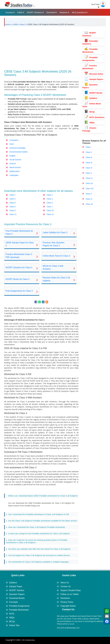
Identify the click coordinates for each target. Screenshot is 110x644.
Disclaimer (65, 598)
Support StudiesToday (71, 590)
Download (51, 12)
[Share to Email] (47, 302)
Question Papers (17, 594)
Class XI (89, 199)
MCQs (90, 112)
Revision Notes (94, 74)
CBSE (20, 12)
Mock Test (29, 20)
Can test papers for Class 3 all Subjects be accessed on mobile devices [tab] (38, 555)
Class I (88, 147)
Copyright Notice (68, 606)
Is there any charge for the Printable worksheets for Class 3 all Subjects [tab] (38, 534)
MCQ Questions (79, 12)
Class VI (89, 178)
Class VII (89, 183)
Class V (89, 173)
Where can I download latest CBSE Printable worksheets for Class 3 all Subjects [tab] (42, 496)
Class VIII (90, 189)
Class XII (89, 204)
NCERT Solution (17, 590)
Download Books (17, 598)
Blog (40, 20)
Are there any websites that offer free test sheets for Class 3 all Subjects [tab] (38, 549)
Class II (89, 152)
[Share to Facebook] (36, 302)
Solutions (63, 12)
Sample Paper (16, 586)
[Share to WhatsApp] (40, 302)
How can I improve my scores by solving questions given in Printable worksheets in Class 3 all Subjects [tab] (37, 541)
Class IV (89, 163)
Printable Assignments (19, 606)
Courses (9, 12)
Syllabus (91, 98)
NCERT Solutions (35, 12)
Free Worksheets (13, 20)
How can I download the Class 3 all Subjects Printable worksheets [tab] (36, 527)
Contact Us (65, 586)
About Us (65, 583)
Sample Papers (94, 79)
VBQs (89, 123)
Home (7, 24)
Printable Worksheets (19, 610)
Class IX (89, 168)
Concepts (13, 602)
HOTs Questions (94, 117)
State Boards (50, 20)
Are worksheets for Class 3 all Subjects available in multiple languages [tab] (38, 562)
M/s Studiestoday (28, 640)
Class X (89, 194)
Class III (89, 157)
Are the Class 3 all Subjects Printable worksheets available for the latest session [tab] (42, 521)
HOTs (12, 614)
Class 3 (23, 24)
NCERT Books (93, 93)
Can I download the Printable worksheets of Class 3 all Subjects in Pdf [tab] (37, 514)
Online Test (14, 625)
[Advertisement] (41, 46)
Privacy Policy (67, 602)
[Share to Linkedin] (43, 302)
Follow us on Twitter (70, 594)
